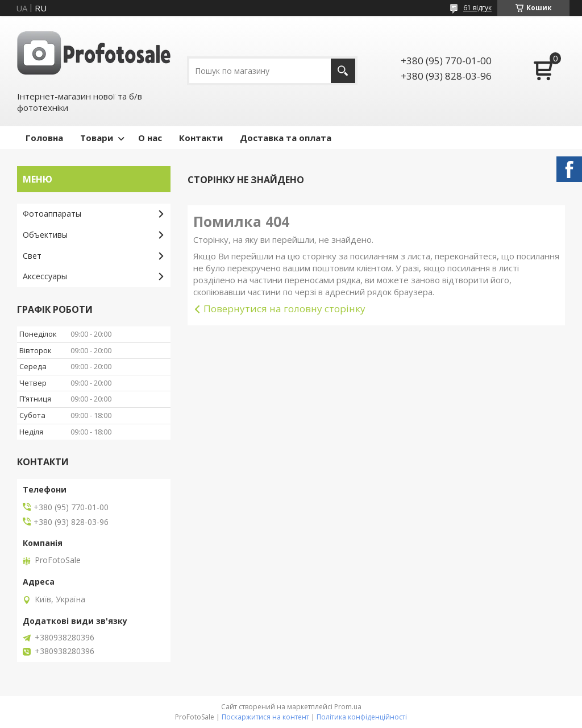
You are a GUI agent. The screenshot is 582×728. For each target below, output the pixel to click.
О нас (150, 138)
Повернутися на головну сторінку (284, 309)
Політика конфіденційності (362, 717)
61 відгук (477, 8)
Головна (44, 138)
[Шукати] (343, 71)
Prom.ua (348, 707)
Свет (32, 256)
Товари (97, 138)
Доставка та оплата (286, 138)
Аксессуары (45, 276)
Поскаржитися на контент (265, 717)
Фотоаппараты (52, 214)
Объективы (45, 235)
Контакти (201, 138)
